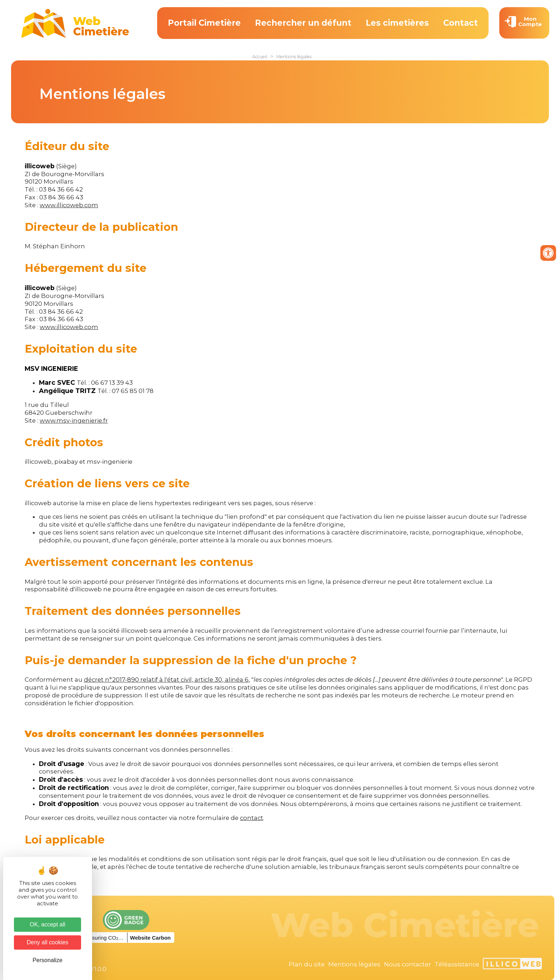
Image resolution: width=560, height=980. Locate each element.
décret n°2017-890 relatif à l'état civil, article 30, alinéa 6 (166, 680)
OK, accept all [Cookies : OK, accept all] (47, 924)
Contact (461, 23)
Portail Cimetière (204, 23)
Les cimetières (397, 23)
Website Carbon (150, 938)
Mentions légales (294, 57)
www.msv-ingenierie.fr (74, 421)
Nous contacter (407, 964)
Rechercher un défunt (303, 23)
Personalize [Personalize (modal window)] (47, 960)
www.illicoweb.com (69, 205)
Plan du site (307, 964)
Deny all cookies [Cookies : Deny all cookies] (48, 942)
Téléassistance (457, 964)
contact (252, 818)
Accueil (260, 57)
